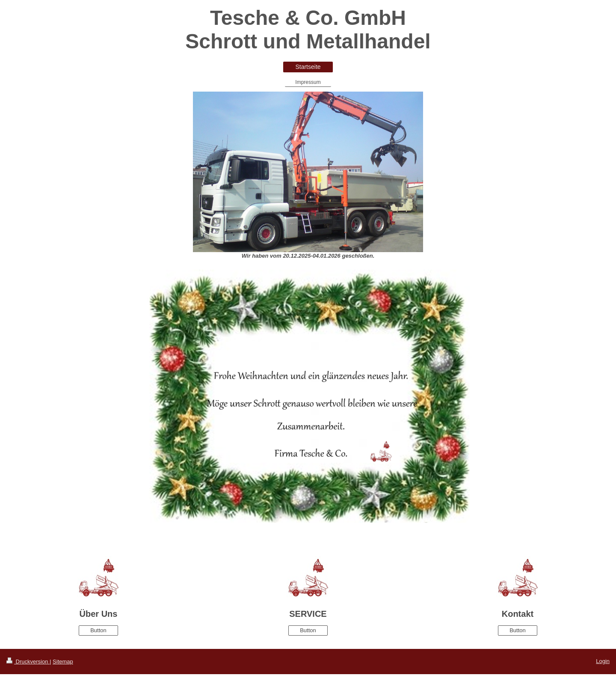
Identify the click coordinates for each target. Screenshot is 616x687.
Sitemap (63, 662)
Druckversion (28, 662)
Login (603, 661)
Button (98, 630)
